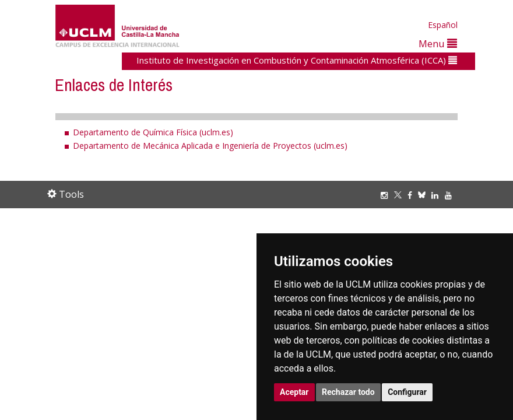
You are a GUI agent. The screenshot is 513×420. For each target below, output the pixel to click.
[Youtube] (451, 195)
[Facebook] (413, 195)
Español (443, 25)
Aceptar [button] (294, 392)
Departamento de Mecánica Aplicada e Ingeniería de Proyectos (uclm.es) (210, 146)
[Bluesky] (425, 195)
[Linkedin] (435, 195)
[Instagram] (387, 195)
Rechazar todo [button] (348, 392)
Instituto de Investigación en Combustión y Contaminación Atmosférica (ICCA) (297, 60)
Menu (438, 43)
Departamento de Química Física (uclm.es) (153, 132)
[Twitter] (401, 195)
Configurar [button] (407, 392)
